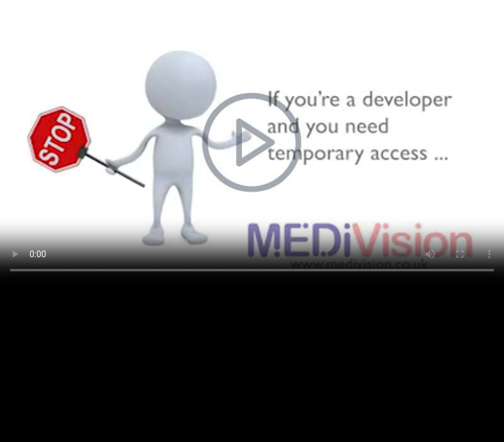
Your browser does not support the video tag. (252, 142)
